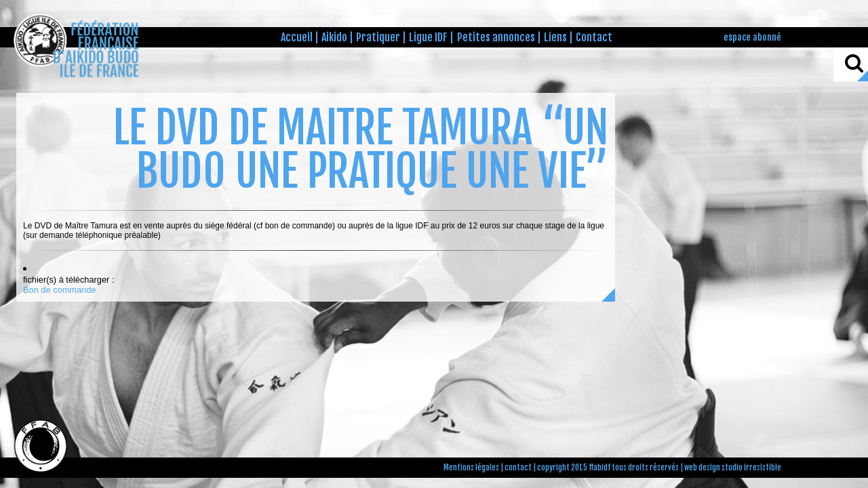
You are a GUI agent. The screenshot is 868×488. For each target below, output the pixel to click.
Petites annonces (496, 37)
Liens (555, 37)
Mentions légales (471, 468)
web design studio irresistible (733, 468)
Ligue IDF (428, 37)
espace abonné (752, 37)
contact (518, 468)
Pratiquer (378, 37)
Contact (594, 37)
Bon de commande (59, 290)
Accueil (297, 37)
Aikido (334, 37)
